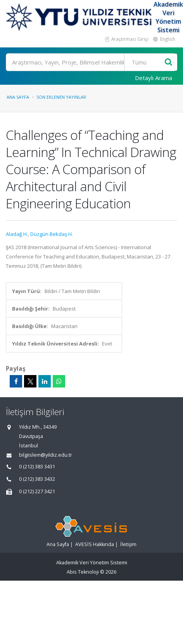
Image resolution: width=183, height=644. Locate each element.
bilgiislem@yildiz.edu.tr (46, 455)
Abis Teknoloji (83, 572)
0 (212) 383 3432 (37, 479)
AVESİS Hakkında (95, 544)
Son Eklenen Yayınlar (61, 97)
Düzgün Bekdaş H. (52, 234)
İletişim (128, 544)
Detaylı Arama (154, 78)
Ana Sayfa (18, 97)
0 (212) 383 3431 (37, 467)
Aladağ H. (17, 234)
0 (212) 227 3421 (37, 491)
